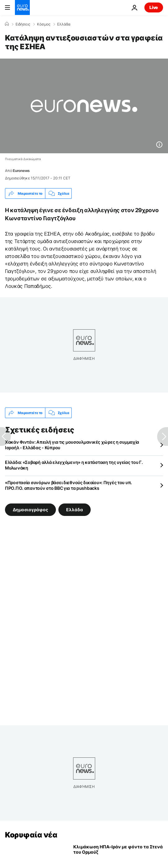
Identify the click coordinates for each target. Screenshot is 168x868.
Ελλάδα (64, 24)
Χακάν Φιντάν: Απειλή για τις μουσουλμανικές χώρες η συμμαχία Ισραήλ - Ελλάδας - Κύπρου (72, 445)
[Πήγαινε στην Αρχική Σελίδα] (22, 7)
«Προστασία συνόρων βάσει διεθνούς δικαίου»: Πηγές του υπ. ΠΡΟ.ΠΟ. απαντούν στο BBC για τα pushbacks (68, 485)
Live (154, 7)
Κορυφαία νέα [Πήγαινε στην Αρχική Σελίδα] (31, 835)
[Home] (7, 24)
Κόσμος (44, 24)
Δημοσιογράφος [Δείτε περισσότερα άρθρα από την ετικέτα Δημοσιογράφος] (30, 510)
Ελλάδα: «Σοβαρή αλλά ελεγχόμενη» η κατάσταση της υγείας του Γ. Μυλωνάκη (74, 465)
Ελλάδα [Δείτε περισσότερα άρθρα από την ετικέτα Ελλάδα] (75, 510)
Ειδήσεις (23, 24)
